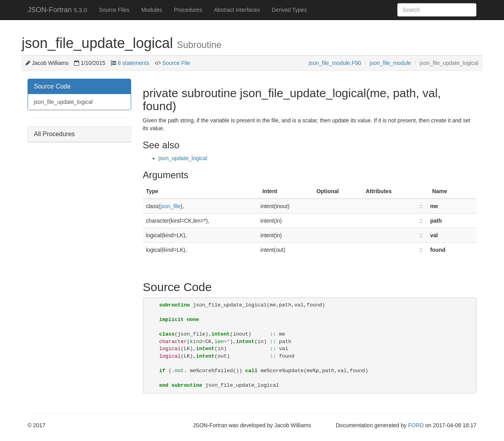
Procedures (188, 10)
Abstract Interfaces (237, 10)
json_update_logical (183, 158)
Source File (175, 63)
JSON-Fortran (57, 10)
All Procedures (54, 134)
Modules (152, 10)
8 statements (133, 63)
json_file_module (390, 63)
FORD (416, 425)
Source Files (114, 10)
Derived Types (289, 10)
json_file (170, 206)
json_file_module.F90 (335, 63)
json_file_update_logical (63, 102)
